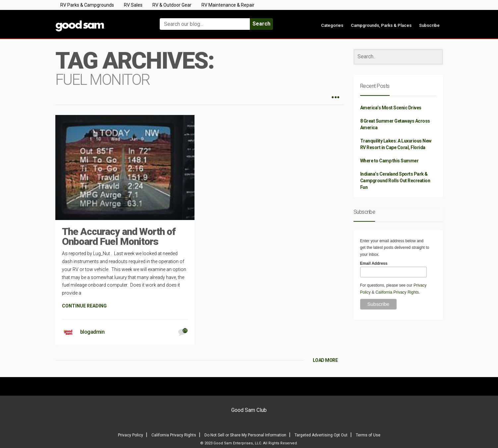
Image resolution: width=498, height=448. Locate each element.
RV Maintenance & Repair (228, 5)
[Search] (398, 57)
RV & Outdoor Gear (172, 5)
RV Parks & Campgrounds (87, 5)
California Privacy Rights (397, 292)
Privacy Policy (131, 435)
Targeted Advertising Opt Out (321, 435)
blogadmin (92, 332)
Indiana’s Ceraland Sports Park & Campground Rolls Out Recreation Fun (395, 181)
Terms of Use (368, 435)
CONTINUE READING (84, 306)
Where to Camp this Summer (389, 161)
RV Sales (133, 5)
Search (261, 24)
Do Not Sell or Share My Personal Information (245, 435)
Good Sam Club (249, 410)
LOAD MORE (325, 360)
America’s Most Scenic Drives (391, 108)
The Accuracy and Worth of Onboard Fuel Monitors (119, 236)
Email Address (374, 263)
